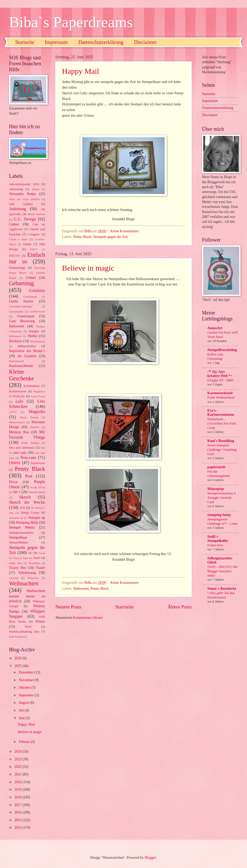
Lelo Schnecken (27, 404)
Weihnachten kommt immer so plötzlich (27, 596)
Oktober (25, 687)
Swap (42, 553)
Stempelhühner (19, 542)
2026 (18, 658)
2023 (18, 759)
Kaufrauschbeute (21, 366)
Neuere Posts (68, 607)
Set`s (17, 492)
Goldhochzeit (37, 311)
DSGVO (15, 256)
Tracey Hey (18, 568)
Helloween (15, 336)
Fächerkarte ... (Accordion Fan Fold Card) (222, 423)
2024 (18, 751)
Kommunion (32, 386)
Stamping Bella (27, 523)
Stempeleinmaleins (21, 533)
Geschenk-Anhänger (21, 306)
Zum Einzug (16, 636)
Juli (22, 710)
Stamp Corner (30, 513)
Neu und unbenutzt (22, 448)
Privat (13, 482)
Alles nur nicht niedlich (24, 199)
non (43, 448)
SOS (23, 508)
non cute (20, 453)
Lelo (19, 401)
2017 (18, 805)
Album (36, 189)
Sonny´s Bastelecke (222, 589)
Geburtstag (21, 283)
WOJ (28, 627)
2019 (18, 789)
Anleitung (17, 209)
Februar (25, 742)
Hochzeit (15, 341)
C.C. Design (25, 219)
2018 (18, 797)
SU (30, 553)
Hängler (34, 331)
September (27, 695)
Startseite (25, 42)
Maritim (35, 427)
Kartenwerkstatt (220, 393)
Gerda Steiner (21, 301)
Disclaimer (145, 42)
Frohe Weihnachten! (221, 397)
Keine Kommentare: (125, 231)
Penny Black (82, 237)
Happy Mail (81, 71)
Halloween (81, 589)
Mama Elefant (29, 417)
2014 (18, 828)
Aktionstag (16, 189)
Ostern (15, 463)
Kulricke (19, 396)
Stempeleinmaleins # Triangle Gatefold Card (222, 498)
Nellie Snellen (30, 443)
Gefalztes (37, 290)
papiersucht (216, 467)
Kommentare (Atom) (88, 618)
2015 (18, 820)
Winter (40, 621)
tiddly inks (15, 563)
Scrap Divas (38, 487)
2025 (18, 666)
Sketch (25, 497)
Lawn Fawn (38, 396)
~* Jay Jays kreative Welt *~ (220, 374)
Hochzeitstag (38, 341)
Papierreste (38, 463)
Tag (15, 558)
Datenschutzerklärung (101, 42)
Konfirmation (18, 391)
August (24, 703)
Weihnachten (24, 583)
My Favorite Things (27, 434)
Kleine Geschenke (21, 375)
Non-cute (28, 458)
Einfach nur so (27, 258)
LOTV (13, 412)
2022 (18, 767)
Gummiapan (25, 316)
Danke (27, 244)
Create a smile (18, 239)
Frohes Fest (215, 545)
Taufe (37, 558)
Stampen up (16, 518)
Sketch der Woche (27, 502)
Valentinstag (27, 573)
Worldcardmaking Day (24, 632)
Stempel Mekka (22, 527)
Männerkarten (17, 422)
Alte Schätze (21, 204)
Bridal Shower (36, 214)
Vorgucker (33, 578)
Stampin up (37, 518)
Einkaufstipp (17, 268)
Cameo (14, 224)
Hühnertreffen (27, 346)
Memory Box (19, 432)
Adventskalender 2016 (24, 184)
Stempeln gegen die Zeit (110, 237)
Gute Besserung (22, 321)
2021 (18, 774)
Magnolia (37, 412)
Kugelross (39, 391)
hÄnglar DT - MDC (221, 380)
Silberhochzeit (37, 492)
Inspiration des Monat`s (27, 351)
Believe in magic (88, 268)
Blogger (150, 858)
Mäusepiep (216, 489)
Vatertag (14, 578)
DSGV (34, 249)
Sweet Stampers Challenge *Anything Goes (222, 450)
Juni (22, 718)
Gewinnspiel (16, 311)
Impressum (56, 42)
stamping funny (219, 515)
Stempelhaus (18, 537)
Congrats (34, 234)
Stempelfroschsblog (222, 350)
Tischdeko (34, 563)
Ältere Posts (180, 607)
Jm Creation (27, 356)
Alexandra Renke (23, 194)
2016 (18, 812)
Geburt (31, 278)
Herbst (33, 336)
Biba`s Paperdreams (71, 22)
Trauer (40, 568)
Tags (25, 558)
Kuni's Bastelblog (221, 441)
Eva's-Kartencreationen (221, 413)
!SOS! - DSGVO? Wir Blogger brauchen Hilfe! (223, 571)
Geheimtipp (30, 297)
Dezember (27, 672)
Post (29, 476)
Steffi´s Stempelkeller (218, 539)
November (27, 680)
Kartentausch (16, 361)
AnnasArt (215, 328)
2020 (18, 782)
